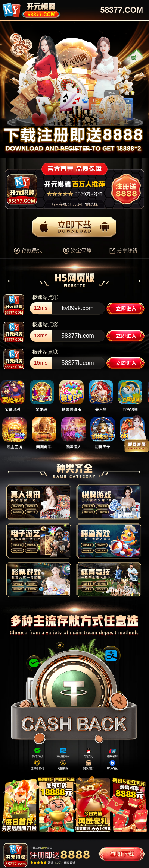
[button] (62, 149)
